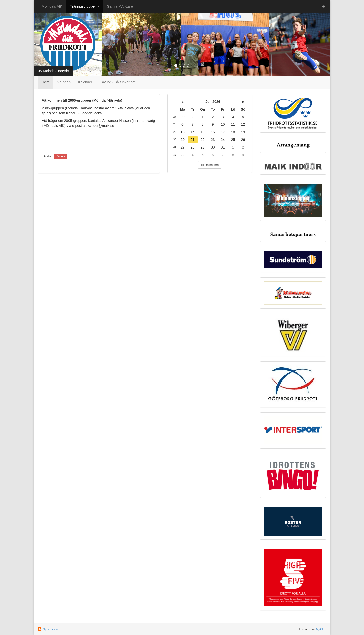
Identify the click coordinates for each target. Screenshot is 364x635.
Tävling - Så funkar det (118, 82)
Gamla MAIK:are (120, 6)
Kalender (85, 82)
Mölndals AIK (52, 6)
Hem (45, 82)
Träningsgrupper (85, 6)
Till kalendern (210, 165)
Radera (61, 156)
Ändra (48, 156)
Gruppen (64, 82)
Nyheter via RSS (54, 629)
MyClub (321, 629)
